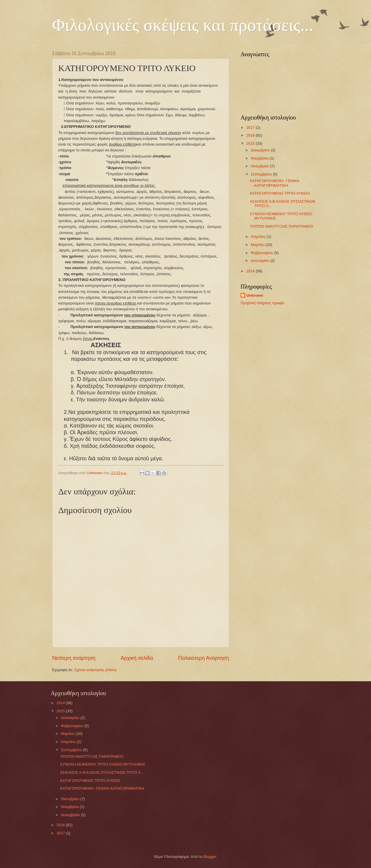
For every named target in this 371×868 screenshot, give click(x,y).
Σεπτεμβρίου (262, 174)
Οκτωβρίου (260, 166)
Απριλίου (259, 237)
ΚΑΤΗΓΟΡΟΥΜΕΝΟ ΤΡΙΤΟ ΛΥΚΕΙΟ (280, 193)
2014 (251, 271)
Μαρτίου (258, 245)
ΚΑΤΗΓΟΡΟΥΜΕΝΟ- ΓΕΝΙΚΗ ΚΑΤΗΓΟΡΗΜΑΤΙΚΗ (274, 183)
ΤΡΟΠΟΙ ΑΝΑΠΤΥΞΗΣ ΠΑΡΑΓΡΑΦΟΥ (282, 226)
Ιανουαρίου (260, 261)
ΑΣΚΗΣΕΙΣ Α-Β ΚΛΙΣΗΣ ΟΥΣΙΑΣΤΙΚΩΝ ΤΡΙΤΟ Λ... (102, 772)
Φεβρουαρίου (262, 253)
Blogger (210, 857)
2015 (251, 143)
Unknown (255, 295)
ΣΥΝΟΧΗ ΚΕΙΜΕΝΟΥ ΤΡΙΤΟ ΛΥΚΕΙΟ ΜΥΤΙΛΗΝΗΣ (103, 764)
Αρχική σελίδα (137, 658)
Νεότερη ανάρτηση (74, 658)
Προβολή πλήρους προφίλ (262, 303)
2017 (251, 127)
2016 (251, 135)
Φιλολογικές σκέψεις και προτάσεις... (183, 25)
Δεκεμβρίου (261, 150)
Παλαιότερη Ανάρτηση (204, 658)
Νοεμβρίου (260, 158)
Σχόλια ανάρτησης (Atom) (95, 670)
